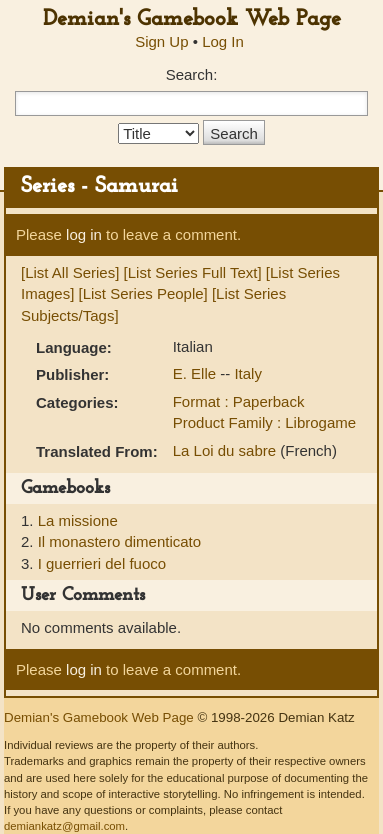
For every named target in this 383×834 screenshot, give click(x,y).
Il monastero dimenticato (119, 541)
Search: (192, 74)
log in (84, 234)
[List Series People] (143, 293)
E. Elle (197, 373)
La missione (78, 520)
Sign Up (161, 41)
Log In (223, 41)
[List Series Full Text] (193, 272)
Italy (248, 373)
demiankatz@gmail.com (64, 826)
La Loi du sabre (227, 450)
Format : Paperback (239, 401)
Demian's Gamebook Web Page (192, 19)
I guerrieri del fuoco (102, 563)
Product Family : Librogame (264, 422)
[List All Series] (70, 272)
